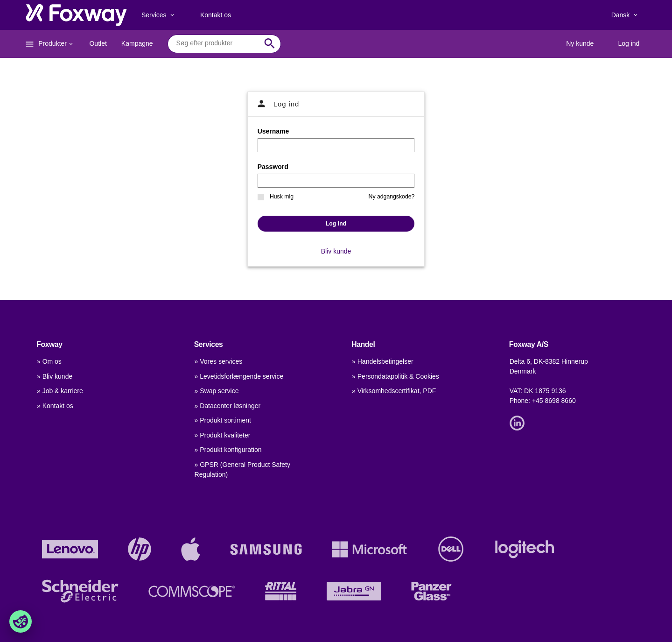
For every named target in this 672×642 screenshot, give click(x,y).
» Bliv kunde (55, 376)
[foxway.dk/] (76, 15)
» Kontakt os (55, 406)
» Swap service (217, 391)
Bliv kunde (336, 251)
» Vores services (219, 361)
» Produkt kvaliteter (223, 435)
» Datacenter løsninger (228, 406)
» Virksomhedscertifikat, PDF (394, 391)
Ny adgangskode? (392, 197)
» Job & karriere (60, 391)
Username (273, 131)
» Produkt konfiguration (228, 450)
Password (273, 167)
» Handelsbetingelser (383, 361)
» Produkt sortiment (223, 420)
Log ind (336, 224)
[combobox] (217, 43)
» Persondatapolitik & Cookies (395, 376)
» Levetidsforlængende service (239, 376)
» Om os (49, 361)
